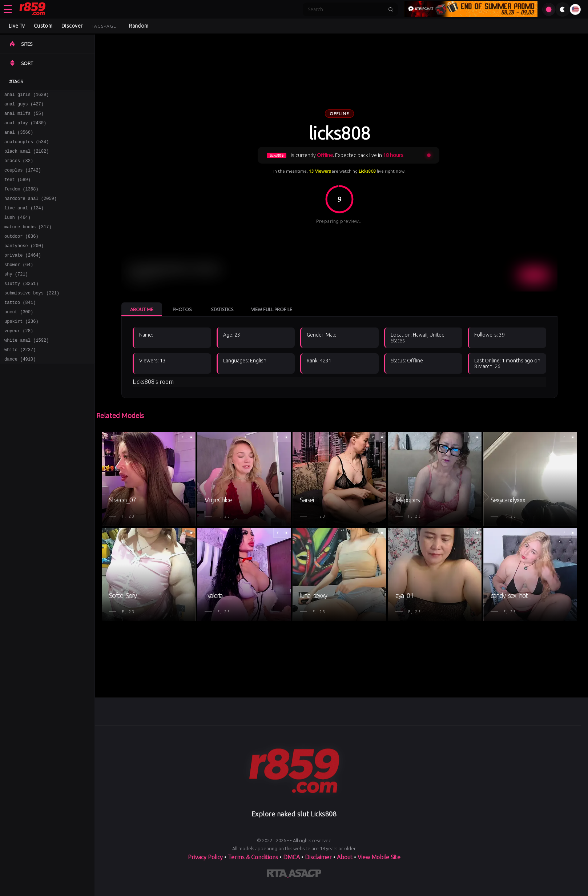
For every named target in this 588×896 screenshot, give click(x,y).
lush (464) (17, 232)
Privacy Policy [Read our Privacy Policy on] (206, 857)
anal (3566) (19, 138)
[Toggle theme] (563, 9)
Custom (43, 26)
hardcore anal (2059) (31, 211)
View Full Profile (272, 309)
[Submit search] (391, 9)
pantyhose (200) (24, 264)
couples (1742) (23, 180)
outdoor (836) (21, 254)
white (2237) (20, 380)
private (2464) (23, 275)
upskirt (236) (21, 348)
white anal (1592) (27, 369)
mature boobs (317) (28, 243)
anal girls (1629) (27, 95)
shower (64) (19, 285)
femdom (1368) (21, 201)
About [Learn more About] (345, 857)
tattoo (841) (20, 327)
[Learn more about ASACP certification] (305, 875)
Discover (72, 26)
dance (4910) (20, 391)
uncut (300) (19, 338)
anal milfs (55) (24, 116)
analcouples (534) (27, 148)
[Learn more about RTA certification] (278, 875)
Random (139, 26)
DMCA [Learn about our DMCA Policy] (291, 857)
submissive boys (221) (32, 317)
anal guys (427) (24, 106)
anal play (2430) (25, 127)
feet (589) (17, 190)
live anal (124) (24, 222)
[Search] (346, 9)
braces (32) (19, 169)
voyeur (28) (19, 359)
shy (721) (16, 296)
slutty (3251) (21, 306)
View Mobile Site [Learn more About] (379, 857)
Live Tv (17, 26)
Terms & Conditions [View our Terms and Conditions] (253, 857)
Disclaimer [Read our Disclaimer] (318, 857)
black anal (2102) (27, 159)
